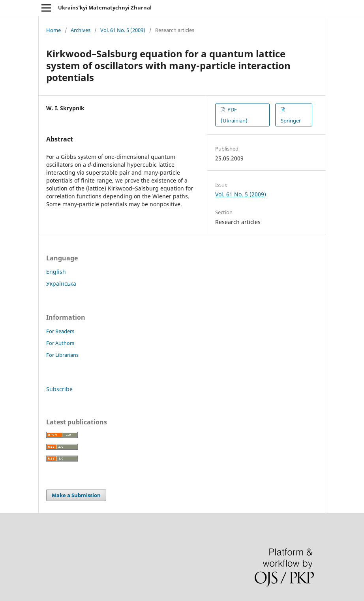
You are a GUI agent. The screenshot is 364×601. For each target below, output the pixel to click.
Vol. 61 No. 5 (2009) (123, 30)
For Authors (60, 343)
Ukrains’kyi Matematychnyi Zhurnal (105, 8)
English (56, 272)
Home (53, 30)
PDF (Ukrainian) (234, 115)
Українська (61, 284)
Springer (291, 121)
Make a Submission (76, 495)
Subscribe (59, 389)
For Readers (60, 331)
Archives (81, 30)
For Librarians (62, 355)
